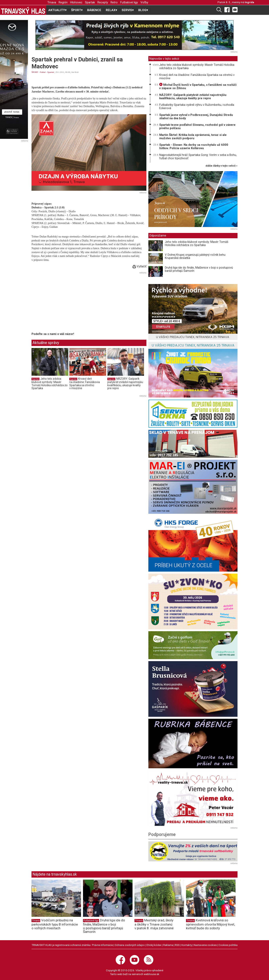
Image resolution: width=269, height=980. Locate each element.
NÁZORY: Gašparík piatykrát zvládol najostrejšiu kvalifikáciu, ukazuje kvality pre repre (125, 384)
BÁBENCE (94, 10)
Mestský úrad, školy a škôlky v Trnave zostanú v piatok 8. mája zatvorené (154, 924)
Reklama (168, 945)
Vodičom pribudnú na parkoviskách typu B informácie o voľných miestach (55, 924)
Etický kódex (154, 945)
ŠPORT (35, 72)
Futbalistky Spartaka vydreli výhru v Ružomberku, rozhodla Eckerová (197, 106)
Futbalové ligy (129, 2)
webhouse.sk (152, 974)
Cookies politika (228, 945)
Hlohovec (76, 2)
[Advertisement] (65, 303)
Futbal (43, 72)
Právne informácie (102, 945)
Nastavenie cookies (205, 945)
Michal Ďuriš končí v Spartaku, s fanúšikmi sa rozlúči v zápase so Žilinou (198, 86)
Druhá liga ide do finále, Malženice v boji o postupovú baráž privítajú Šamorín (199, 269)
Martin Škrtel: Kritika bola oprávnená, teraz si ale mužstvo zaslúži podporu (193, 137)
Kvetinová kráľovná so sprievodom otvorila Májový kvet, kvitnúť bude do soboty (210, 924)
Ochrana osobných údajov (130, 945)
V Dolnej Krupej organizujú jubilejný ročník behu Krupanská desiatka (195, 256)
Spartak (90, 2)
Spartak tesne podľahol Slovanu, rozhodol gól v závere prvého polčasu (197, 126)
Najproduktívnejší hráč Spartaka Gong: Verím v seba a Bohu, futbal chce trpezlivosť (198, 157)
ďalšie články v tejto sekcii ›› (222, 166)
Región (63, 2)
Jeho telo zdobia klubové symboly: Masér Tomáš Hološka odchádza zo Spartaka (50, 384)
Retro (114, 2)
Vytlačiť (139, 266)
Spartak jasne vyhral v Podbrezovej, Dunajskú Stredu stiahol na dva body (196, 117)
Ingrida (249, 2)
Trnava (52, 2)
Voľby (144, 2)
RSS (177, 945)
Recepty (103, 2)
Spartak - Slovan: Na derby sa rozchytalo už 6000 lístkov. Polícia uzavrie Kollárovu (194, 146)
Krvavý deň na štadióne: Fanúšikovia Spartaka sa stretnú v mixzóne (85, 384)
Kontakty (187, 945)
